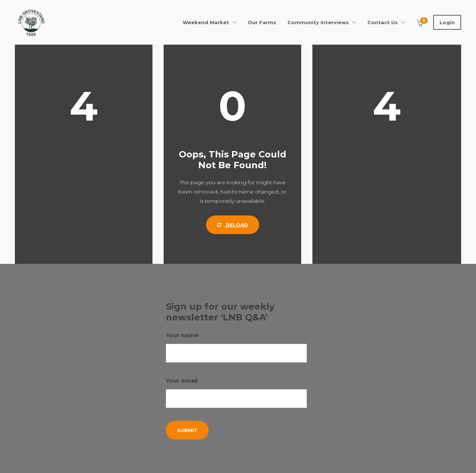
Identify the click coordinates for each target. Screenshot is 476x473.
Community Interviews (318, 22)
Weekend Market (206, 22)
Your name (237, 347)
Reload (233, 225)
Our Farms (262, 22)
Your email (237, 392)
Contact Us (383, 22)
